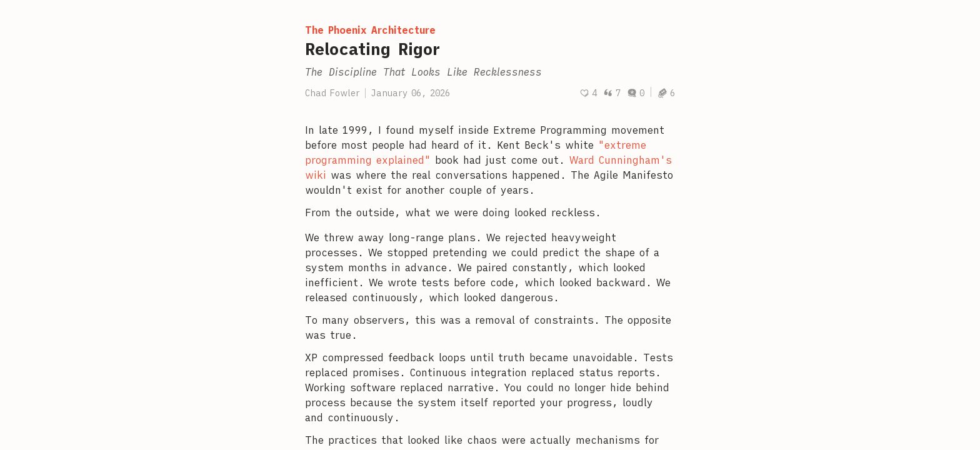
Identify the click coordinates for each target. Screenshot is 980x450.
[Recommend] (588, 93)
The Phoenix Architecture (370, 30)
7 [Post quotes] (612, 93)
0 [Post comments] (636, 93)
